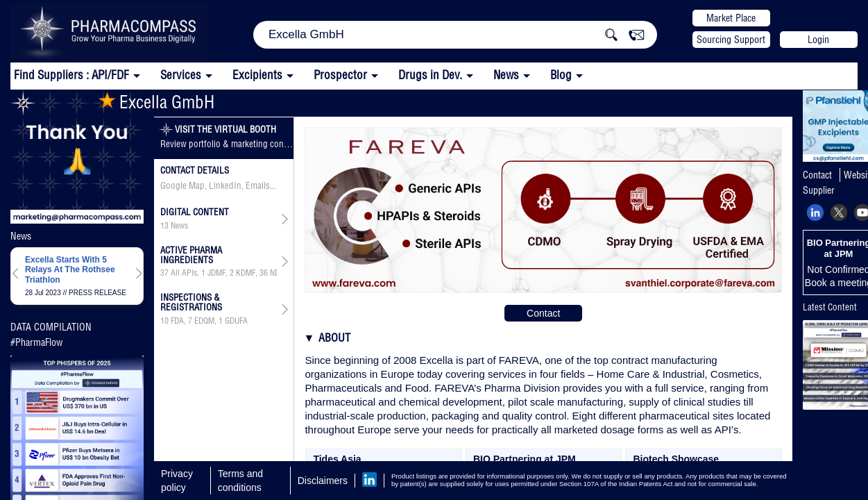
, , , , (219, 273)
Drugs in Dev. (430, 75)
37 (164, 273)
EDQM (204, 321)
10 (164, 321)
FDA (177, 321)
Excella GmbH (156, 102)
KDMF (246, 273)
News (506, 75)
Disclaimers (323, 481)
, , (204, 321)
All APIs (184, 273)
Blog (561, 75)
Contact (543, 313)
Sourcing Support (731, 40)
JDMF (216, 273)
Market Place (731, 18)
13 (164, 226)
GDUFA (236, 321)
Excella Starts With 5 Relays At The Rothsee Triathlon (70, 270)
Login (818, 40)
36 (264, 273)
